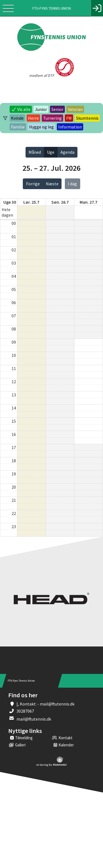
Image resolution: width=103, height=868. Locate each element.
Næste (52, 184)
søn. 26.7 (60, 202)
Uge (51, 152)
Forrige (33, 184)
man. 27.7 (88, 202)
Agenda (67, 152)
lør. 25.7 (31, 202)
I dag (72, 184)
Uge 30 (10, 202)
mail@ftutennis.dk (34, 719)
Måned (35, 152)
